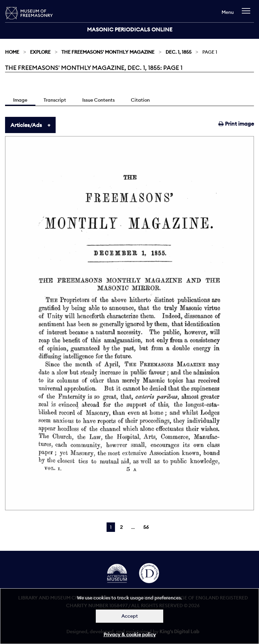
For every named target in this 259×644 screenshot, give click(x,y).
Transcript (55, 100)
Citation (140, 100)
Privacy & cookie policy (130, 635)
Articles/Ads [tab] (26, 125)
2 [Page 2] (121, 527)
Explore (40, 52)
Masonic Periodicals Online (130, 29)
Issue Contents (98, 100)
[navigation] (248, 14)
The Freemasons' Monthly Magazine (108, 52)
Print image (236, 124)
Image (20, 100)
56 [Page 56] (146, 527)
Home (12, 52)
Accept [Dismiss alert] (130, 616)
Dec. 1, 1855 (179, 52)
